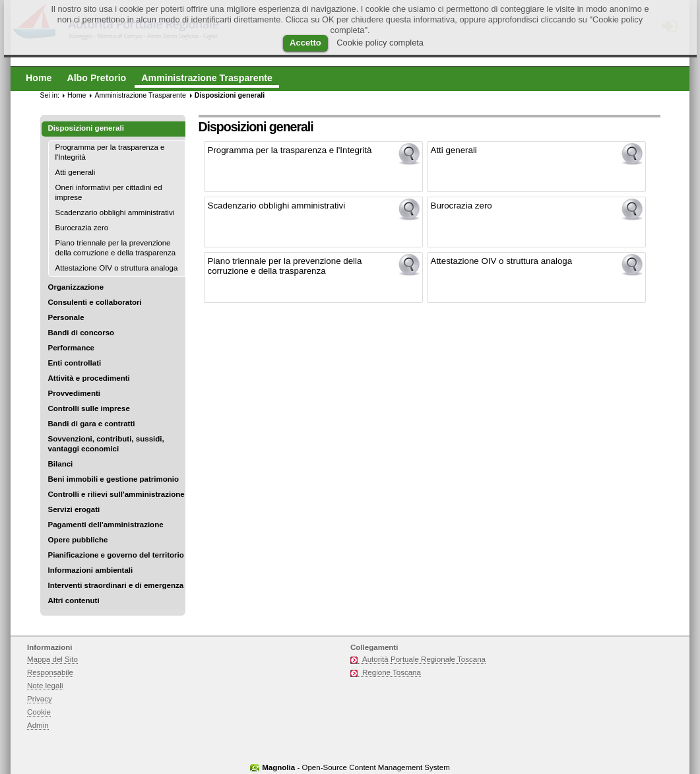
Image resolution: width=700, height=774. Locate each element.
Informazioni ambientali (91, 570)
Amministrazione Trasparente (140, 95)
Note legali (45, 686)
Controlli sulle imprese (89, 408)
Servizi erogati (74, 509)
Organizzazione (76, 287)
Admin (38, 725)
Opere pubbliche (78, 540)
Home (77, 95)
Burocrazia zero (82, 228)
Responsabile (50, 672)
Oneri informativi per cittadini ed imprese (109, 192)
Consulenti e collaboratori (95, 302)
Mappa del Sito (52, 659)
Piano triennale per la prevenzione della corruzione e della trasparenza (116, 248)
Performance (72, 348)
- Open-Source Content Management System (356, 767)
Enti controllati (75, 363)
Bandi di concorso (81, 333)
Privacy (40, 699)
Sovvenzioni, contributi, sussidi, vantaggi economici (106, 444)
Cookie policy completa (380, 43)
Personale (66, 317)
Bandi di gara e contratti (92, 424)
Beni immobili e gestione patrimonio (114, 479)
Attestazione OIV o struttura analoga (117, 268)
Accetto (305, 43)
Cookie (39, 712)
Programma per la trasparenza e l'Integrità (110, 152)
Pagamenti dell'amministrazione (106, 525)
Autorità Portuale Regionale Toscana (424, 659)
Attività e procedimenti (89, 378)
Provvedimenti (74, 393)
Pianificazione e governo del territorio (116, 555)
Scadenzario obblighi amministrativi (115, 212)
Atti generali (76, 172)
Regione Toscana (392, 672)
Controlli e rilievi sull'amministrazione (116, 494)
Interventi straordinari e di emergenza (116, 585)
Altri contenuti (74, 600)
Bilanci (61, 464)
